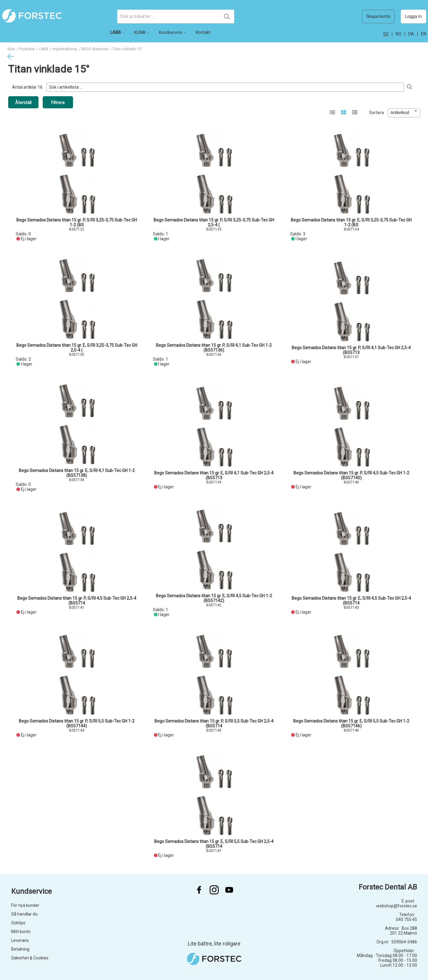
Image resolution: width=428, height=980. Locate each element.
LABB (44, 49)
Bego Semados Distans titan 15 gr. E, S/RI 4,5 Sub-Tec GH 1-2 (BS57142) (214, 598)
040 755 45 (406, 919)
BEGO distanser (95, 49)
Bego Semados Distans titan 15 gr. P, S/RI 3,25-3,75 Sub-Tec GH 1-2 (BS (77, 222)
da (411, 34)
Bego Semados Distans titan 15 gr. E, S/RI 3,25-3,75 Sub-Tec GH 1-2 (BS (351, 222)
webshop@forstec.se (397, 906)
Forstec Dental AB (388, 887)
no (398, 34)
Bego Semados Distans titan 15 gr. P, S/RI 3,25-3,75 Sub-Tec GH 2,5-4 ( (214, 222)
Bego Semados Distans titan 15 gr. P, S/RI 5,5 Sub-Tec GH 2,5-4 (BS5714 (214, 723)
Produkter (27, 49)
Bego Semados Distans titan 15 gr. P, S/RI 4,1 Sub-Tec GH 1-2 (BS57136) (214, 348)
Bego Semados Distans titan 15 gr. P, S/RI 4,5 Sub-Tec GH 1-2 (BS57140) (351, 475)
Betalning (20, 949)
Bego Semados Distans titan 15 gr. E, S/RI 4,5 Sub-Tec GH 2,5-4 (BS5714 (351, 601)
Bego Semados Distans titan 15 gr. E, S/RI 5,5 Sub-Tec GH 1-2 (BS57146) (351, 723)
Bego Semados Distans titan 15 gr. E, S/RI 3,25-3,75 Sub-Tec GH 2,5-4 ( (77, 348)
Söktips (18, 923)
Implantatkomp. (65, 49)
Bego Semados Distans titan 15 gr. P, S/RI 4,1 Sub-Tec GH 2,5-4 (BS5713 (351, 350)
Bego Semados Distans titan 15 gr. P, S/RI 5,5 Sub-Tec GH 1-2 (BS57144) (77, 723)
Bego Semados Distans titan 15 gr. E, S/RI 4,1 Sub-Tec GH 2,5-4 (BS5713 (214, 475)
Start (11, 49)
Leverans (20, 940)
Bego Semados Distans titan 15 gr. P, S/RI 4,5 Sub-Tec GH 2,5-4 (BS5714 (77, 601)
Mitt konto (21, 932)
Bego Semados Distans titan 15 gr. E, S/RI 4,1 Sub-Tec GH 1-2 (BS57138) (77, 473)
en (424, 34)
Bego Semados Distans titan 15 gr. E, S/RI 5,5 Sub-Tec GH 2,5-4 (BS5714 (214, 844)
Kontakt (203, 32)
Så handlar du (24, 914)
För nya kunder (25, 905)
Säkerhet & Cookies (30, 958)
